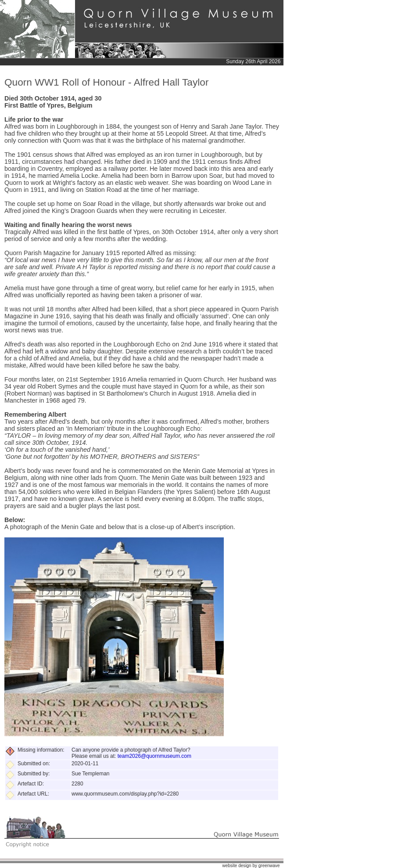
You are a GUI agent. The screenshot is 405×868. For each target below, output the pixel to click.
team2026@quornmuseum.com (154, 756)
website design (237, 866)
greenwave (269, 866)
